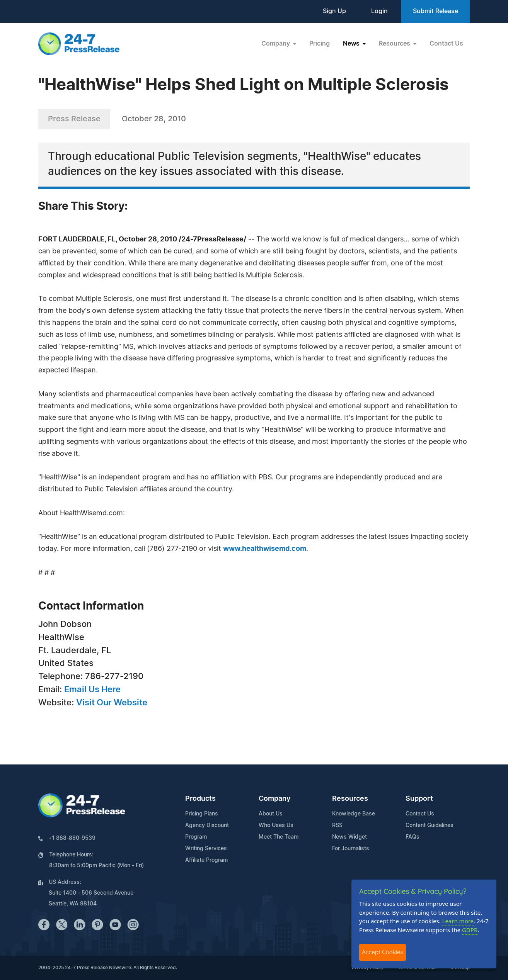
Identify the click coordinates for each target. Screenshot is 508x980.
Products (200, 799)
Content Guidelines (430, 825)
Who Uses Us (276, 825)
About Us (271, 814)
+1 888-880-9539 (72, 838)
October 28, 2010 (154, 119)
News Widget (349, 837)
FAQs (413, 837)
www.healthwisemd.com (265, 549)
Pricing (320, 44)
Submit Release (436, 11)
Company (274, 799)
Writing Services (206, 849)
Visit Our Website (112, 703)
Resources (350, 799)
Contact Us (446, 44)
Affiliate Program (206, 860)
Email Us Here (92, 690)
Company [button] (276, 44)
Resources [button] (395, 44)
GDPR (470, 930)
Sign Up (334, 11)
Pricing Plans (202, 814)
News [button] (352, 44)
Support (419, 799)
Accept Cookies (383, 952)
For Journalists (351, 849)
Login (379, 11)
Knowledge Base (354, 814)
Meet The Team (279, 837)
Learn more (458, 921)
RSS (337, 825)
